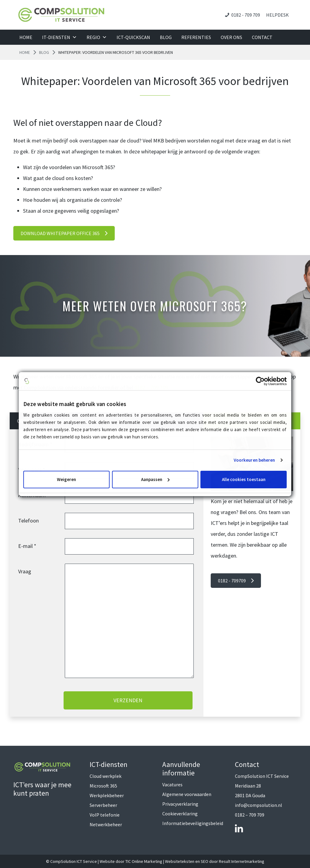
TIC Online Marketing (144, 861)
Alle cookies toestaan (244, 479)
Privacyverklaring (180, 804)
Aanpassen (155, 479)
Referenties (196, 37)
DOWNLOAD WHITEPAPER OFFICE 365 (64, 233)
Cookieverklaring (180, 814)
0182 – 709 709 (250, 815)
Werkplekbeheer (107, 795)
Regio (97, 37)
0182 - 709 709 (246, 15)
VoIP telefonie (105, 815)
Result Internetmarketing (242, 861)
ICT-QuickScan (133, 37)
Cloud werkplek (106, 776)
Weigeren (66, 479)
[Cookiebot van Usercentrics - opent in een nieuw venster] (260, 381)
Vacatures (172, 784)
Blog (166, 37)
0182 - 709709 (236, 581)
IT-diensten (59, 37)
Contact (262, 37)
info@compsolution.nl (259, 805)
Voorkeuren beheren (254, 460)
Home (26, 37)
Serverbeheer (103, 805)
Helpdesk (277, 15)
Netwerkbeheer (106, 824)
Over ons (231, 37)
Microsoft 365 (103, 786)
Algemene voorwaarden (187, 794)
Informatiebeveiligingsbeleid (193, 823)
